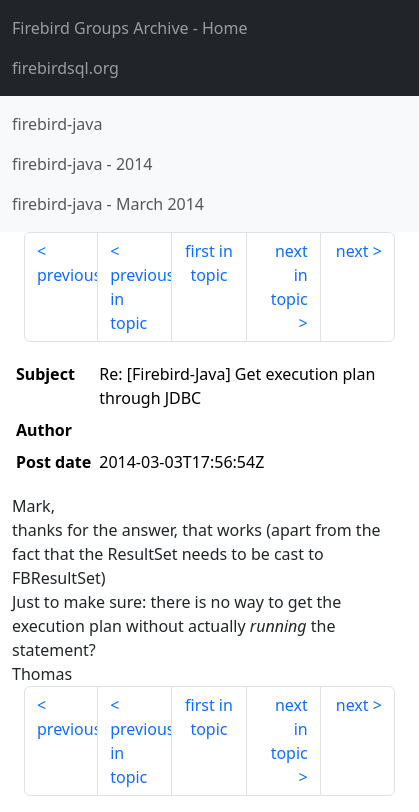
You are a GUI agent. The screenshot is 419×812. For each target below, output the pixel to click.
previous (67, 275)
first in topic (209, 263)
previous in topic (141, 299)
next (352, 251)
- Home (130, 28)
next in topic (289, 275)
